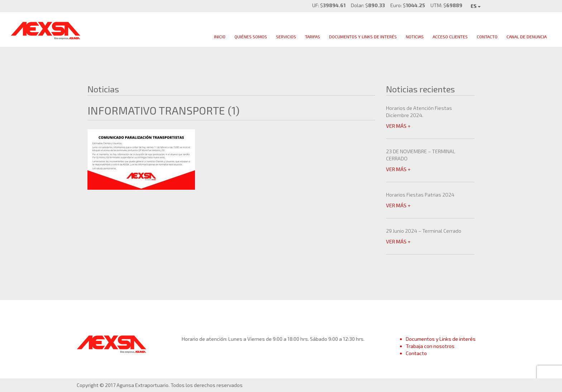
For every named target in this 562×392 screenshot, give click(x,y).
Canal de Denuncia (527, 37)
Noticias (415, 37)
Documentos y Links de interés (441, 339)
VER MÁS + (398, 126)
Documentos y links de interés (363, 37)
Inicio (220, 37)
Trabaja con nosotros (430, 346)
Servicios (286, 37)
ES (476, 6)
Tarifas (313, 37)
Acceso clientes (450, 37)
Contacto (487, 37)
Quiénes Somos (251, 37)
